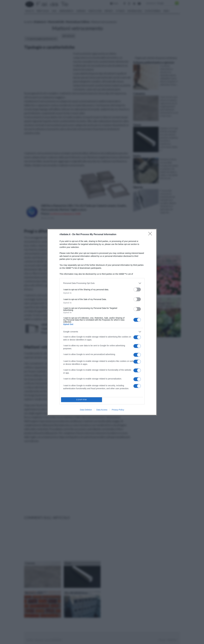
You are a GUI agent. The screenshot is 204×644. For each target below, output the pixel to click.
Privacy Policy (118, 410)
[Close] (151, 235)
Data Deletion (86, 410)
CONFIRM (82, 400)
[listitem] (102, 283)
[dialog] (102, 322)
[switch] (137, 289)
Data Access (102, 410)
